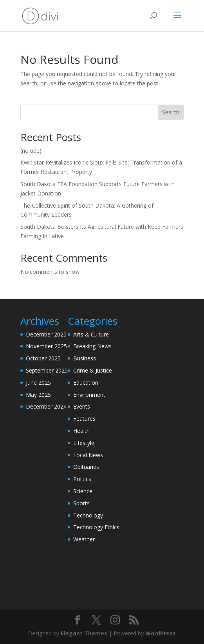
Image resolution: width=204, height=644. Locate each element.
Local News (88, 455)
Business (85, 358)
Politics (82, 479)
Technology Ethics (96, 527)
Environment (89, 395)
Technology (88, 515)
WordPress (161, 633)
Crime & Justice (93, 370)
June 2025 (38, 383)
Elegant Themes (84, 633)
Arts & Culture (91, 334)
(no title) (31, 151)
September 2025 (47, 370)
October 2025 (43, 358)
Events (82, 406)
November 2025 (46, 346)
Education (86, 383)
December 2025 (46, 334)
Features (84, 419)
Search (171, 112)
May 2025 (38, 395)
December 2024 (46, 406)
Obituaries (86, 467)
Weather (84, 539)
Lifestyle (84, 443)
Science (83, 491)
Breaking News (92, 346)
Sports (81, 503)
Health (81, 431)
